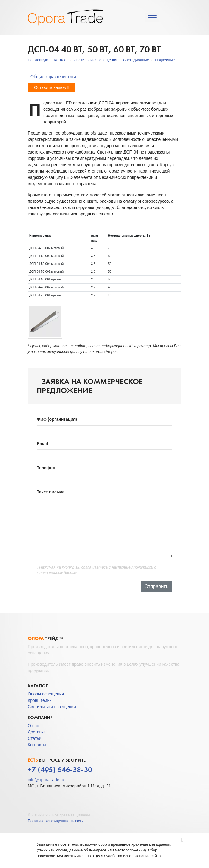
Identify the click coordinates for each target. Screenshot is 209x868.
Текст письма (52, 492)
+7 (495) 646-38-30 (60, 770)
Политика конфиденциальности (56, 821)
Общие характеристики (53, 77)
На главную (38, 60)
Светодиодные (136, 60)
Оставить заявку (51, 87)
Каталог (61, 60)
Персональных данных (57, 573)
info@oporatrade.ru (46, 780)
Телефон (47, 468)
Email (43, 444)
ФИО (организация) (58, 419)
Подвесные (165, 60)
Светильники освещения (95, 60)
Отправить (156, 586)
